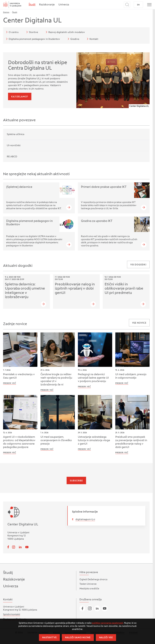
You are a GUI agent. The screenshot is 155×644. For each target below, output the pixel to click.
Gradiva (73, 39)
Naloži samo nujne (78, 638)
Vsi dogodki (138, 265)
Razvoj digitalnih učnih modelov (65, 32)
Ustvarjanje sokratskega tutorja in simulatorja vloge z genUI (94, 441)
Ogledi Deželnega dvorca (93, 580)
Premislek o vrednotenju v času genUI (19, 376)
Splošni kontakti (12, 615)
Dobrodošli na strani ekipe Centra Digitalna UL (38, 66)
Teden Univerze (88, 584)
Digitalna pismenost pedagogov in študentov (32, 39)
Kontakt (92, 39)
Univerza (64, 5)
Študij (32, 5)
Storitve (32, 32)
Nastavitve (49, 638)
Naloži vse (106, 638)
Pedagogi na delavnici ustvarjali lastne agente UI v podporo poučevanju (93, 378)
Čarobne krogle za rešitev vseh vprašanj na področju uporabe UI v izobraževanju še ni (56, 380)
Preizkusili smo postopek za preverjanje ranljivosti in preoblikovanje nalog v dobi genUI (131, 442)
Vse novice (139, 323)
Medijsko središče (89, 589)
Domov (6, 12)
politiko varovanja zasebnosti (108, 623)
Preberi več (10, 383)
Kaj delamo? (20, 97)
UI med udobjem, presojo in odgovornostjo (131, 376)
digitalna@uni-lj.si (85, 520)
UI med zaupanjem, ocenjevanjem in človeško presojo (56, 441)
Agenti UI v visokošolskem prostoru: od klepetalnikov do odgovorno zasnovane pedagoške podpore (19, 442)
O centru (12, 32)
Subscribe (76, 481)
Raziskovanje (47, 5)
